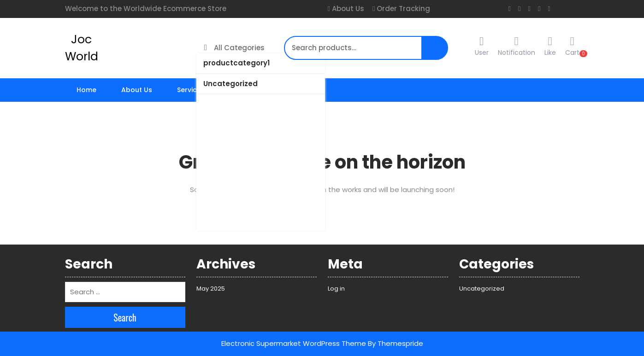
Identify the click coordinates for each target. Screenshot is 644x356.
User (482, 46)
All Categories (235, 48)
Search (432, 53)
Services (191, 90)
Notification (517, 53)
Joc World (82, 48)
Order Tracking (402, 9)
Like (550, 53)
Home (86, 90)
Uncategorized (230, 84)
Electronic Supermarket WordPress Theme (294, 343)
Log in (336, 289)
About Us (347, 9)
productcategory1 (236, 63)
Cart (572, 46)
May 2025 (211, 289)
